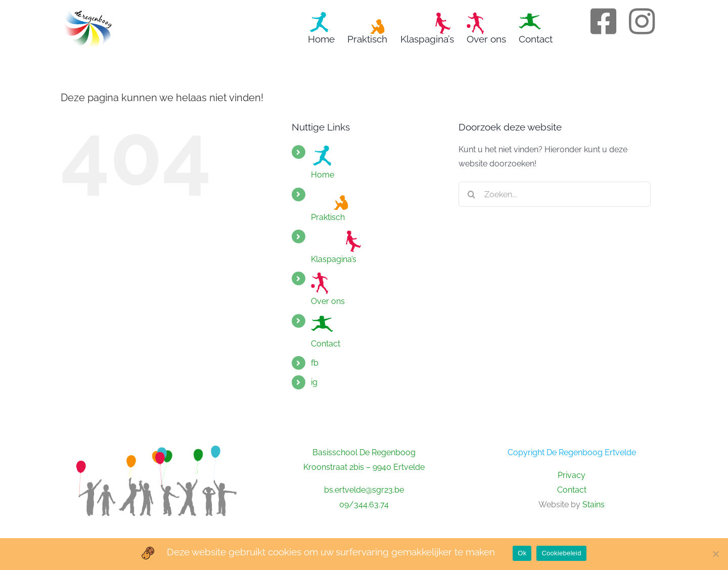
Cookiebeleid (561, 553)
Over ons (328, 289)
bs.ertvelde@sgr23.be (364, 490)
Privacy (572, 475)
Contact (326, 331)
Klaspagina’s (336, 247)
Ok (522, 553)
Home (323, 162)
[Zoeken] (471, 194)
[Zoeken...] (555, 194)
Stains (594, 505)
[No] (715, 554)
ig (314, 382)
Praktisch (331, 205)
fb (315, 363)
